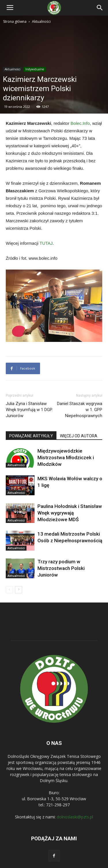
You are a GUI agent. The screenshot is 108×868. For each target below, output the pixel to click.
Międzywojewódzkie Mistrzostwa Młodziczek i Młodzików (66, 457)
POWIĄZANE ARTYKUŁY (31, 436)
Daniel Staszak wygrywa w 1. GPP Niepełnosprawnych (80, 410)
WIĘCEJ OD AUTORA (79, 436)
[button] (100, 8)
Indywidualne (35, 69)
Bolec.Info (80, 123)
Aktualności (41, 21)
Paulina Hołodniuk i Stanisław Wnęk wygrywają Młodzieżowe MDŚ (70, 513)
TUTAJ (46, 243)
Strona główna (15, 21)
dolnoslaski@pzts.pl (75, 817)
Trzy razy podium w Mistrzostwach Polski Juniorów (61, 568)
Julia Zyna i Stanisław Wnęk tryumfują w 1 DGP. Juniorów (29, 410)
